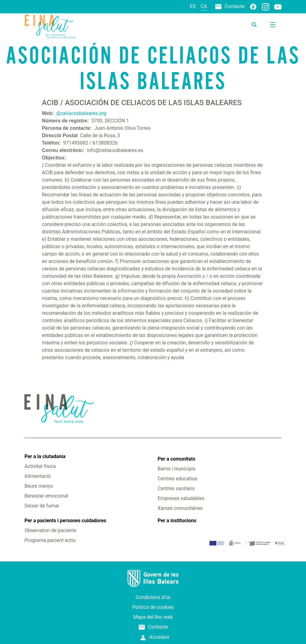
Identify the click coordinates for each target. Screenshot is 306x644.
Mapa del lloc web (153, 617)
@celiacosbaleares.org (81, 113)
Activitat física (40, 466)
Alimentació (38, 476)
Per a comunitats (177, 459)
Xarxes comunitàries (180, 508)
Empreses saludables (181, 498)
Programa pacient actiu (50, 540)
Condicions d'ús (153, 597)
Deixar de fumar (42, 506)
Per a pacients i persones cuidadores (65, 521)
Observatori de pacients (50, 530)
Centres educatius (178, 479)
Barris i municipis (177, 469)
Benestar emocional (46, 496)
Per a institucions (177, 521)
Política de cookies (153, 607)
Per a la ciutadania (45, 456)
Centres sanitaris (176, 488)
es (193, 6)
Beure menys (39, 486)
